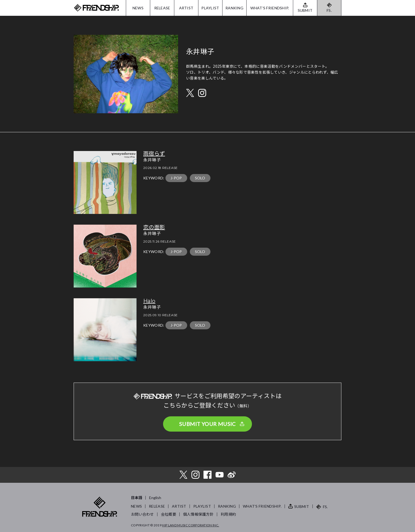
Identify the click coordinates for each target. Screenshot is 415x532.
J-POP (176, 178)
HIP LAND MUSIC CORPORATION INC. (190, 525)
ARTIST (186, 8)
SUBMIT (302, 506)
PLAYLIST (210, 8)
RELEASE (162, 8)
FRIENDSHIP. (96, 8)
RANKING (234, 8)
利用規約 (228, 514)
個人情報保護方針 (198, 514)
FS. (329, 10)
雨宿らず (154, 154)
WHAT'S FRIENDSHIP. (270, 8)
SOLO (200, 178)
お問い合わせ (142, 514)
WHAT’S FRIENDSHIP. (262, 506)
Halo (149, 301)
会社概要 (169, 514)
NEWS (138, 8)
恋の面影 (154, 227)
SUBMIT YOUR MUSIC (207, 424)
